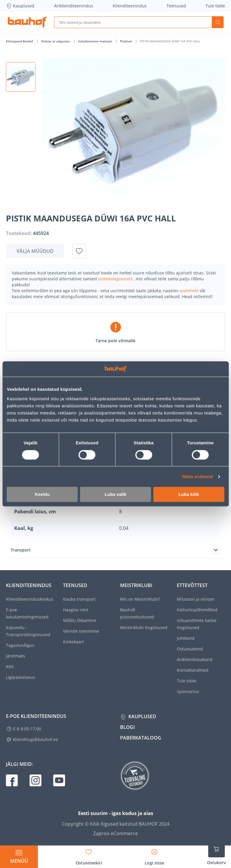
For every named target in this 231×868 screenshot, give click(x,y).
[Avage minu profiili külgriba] (154, 855)
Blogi (127, 727)
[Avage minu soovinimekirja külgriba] (89, 855)
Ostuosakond (190, 649)
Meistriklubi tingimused (144, 627)
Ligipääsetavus (21, 677)
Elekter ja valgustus (56, 41)
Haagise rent (76, 610)
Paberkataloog (141, 738)
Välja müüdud (35, 251)
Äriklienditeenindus (74, 6)
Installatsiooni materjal (95, 41)
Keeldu (42, 495)
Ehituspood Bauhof (20, 41)
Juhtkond (186, 638)
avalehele (190, 291)
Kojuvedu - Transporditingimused (28, 631)
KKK (10, 667)
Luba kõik (189, 495)
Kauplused (20, 6)
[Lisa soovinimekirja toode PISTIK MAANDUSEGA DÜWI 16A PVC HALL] (79, 251)
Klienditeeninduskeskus (30, 599)
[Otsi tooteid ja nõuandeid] (133, 22)
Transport (21, 550)
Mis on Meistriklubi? (140, 599)
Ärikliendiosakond (195, 659)
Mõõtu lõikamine (80, 620)
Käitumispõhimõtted (197, 610)
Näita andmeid (198, 476)
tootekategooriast (116, 279)
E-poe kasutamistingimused (27, 613)
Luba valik (115, 495)
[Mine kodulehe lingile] (27, 22)
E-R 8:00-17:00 (27, 729)
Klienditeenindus (130, 6)
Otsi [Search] (218, 22)
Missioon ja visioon (196, 599)
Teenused (176, 6)
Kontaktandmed (193, 670)
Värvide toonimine (81, 631)
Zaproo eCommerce (115, 833)
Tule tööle (215, 6)
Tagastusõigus (20, 645)
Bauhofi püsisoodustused (137, 613)
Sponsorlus (188, 691)
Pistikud (126, 41)
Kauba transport (79, 599)
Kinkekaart (73, 642)
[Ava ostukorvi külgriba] (217, 853)
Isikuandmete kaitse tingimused (197, 624)
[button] (21, 77)
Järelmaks (16, 656)
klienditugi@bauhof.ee (35, 739)
